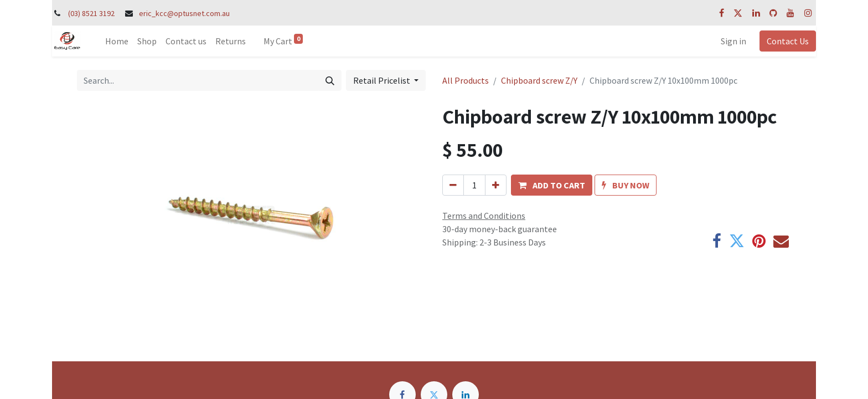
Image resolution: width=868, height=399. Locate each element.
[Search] (330, 80)
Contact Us (788, 41)
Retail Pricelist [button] (383, 80)
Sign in (733, 41)
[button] (552, 185)
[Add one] (496, 185)
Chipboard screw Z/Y (539, 80)
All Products (466, 80)
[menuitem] (117, 41)
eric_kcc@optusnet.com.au (184, 13)
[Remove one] (453, 185)
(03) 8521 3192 (91, 13)
